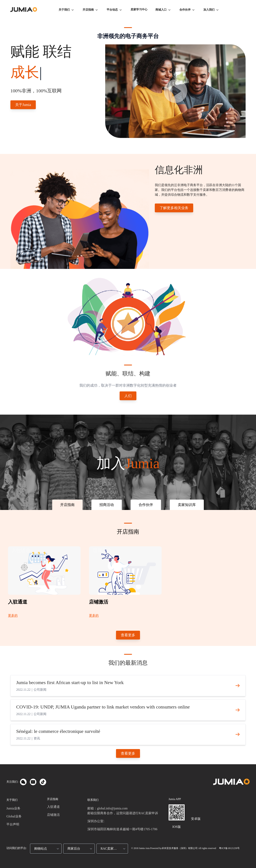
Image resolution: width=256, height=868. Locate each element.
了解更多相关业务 (174, 208)
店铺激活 (53, 815)
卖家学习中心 (139, 9)
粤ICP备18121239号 (229, 848)
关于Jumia (23, 105)
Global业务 (14, 816)
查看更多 (128, 635)
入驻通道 (53, 807)
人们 (128, 396)
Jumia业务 (13, 808)
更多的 (13, 615)
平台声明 (13, 824)
